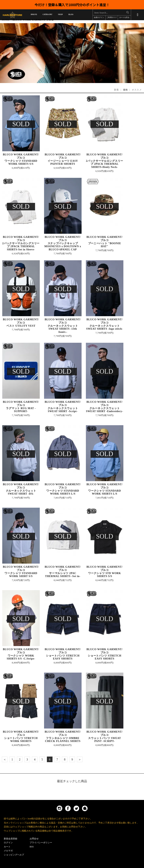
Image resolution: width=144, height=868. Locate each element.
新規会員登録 (10, 839)
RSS (32, 847)
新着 (117, 90)
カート (7, 847)
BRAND (34, 15)
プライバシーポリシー (41, 843)
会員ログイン (99, 18)
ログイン (8, 843)
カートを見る (124, 18)
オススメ (137, 90)
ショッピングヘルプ (14, 855)
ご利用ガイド (112, 18)
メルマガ (8, 851)
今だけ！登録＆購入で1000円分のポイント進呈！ (72, 5)
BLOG (71, 15)
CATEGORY (47, 15)
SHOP (60, 15)
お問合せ (34, 839)
